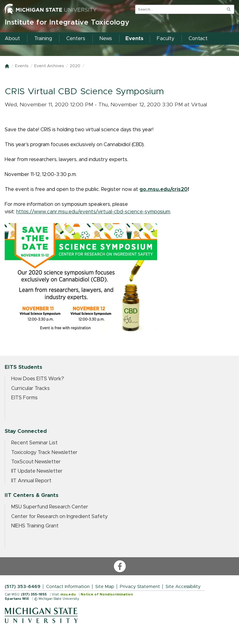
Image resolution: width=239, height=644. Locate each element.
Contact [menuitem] (198, 39)
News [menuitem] (106, 39)
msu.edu (68, 594)
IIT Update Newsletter (37, 471)
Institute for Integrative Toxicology (67, 23)
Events (22, 66)
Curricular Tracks (30, 388)
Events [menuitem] (134, 39)
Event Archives (49, 66)
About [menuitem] (12, 39)
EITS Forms (24, 398)
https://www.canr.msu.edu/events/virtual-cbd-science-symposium (93, 212)
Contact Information (68, 587)
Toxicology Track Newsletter (44, 452)
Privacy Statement (140, 587)
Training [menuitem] (43, 39)
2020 (75, 66)
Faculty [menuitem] (166, 39)
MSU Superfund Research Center (50, 507)
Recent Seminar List (34, 443)
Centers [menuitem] (76, 39)
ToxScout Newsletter (36, 462)
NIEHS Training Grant (35, 526)
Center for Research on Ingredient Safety (59, 517)
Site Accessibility (183, 587)
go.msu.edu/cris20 (164, 189)
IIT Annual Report (31, 481)
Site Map (105, 587)
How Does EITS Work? (38, 379)
